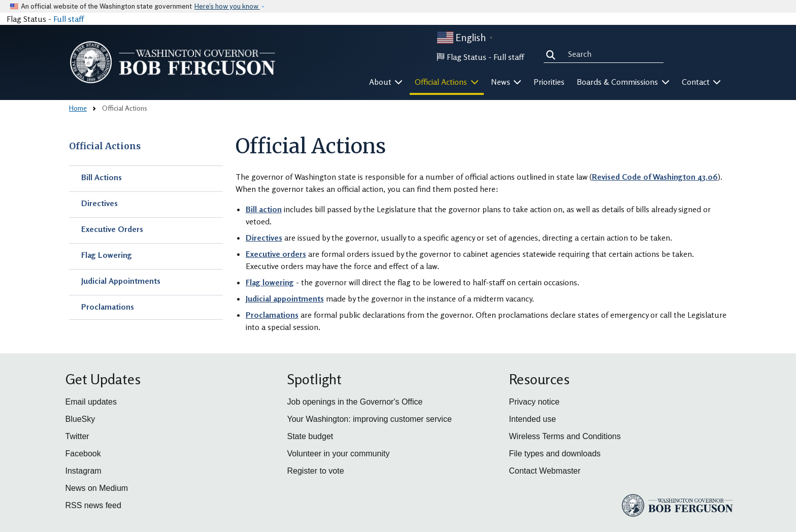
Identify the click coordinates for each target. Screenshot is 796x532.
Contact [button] (702, 82)
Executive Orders (112, 229)
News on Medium (97, 488)
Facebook (83, 454)
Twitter (77, 436)
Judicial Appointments (121, 281)
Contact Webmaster (545, 471)
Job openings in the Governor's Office (355, 402)
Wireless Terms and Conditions (565, 436)
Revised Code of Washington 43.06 (655, 177)
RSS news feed (93, 505)
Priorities (549, 82)
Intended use (533, 419)
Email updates (91, 402)
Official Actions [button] (447, 82)
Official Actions (105, 146)
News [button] (506, 82)
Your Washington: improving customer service (370, 419)
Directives (99, 203)
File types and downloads (555, 454)
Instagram (84, 471)
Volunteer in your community (339, 454)
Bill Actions (102, 177)
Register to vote (316, 471)
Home (78, 108)
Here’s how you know (227, 6)
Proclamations (108, 307)
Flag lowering (270, 282)
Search (553, 54)
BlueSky (80, 419)
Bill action (264, 209)
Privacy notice (535, 402)
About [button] (386, 82)
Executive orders (276, 254)
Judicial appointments (285, 298)
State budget (310, 436)
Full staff (69, 19)
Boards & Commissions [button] (623, 82)
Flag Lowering (107, 255)
